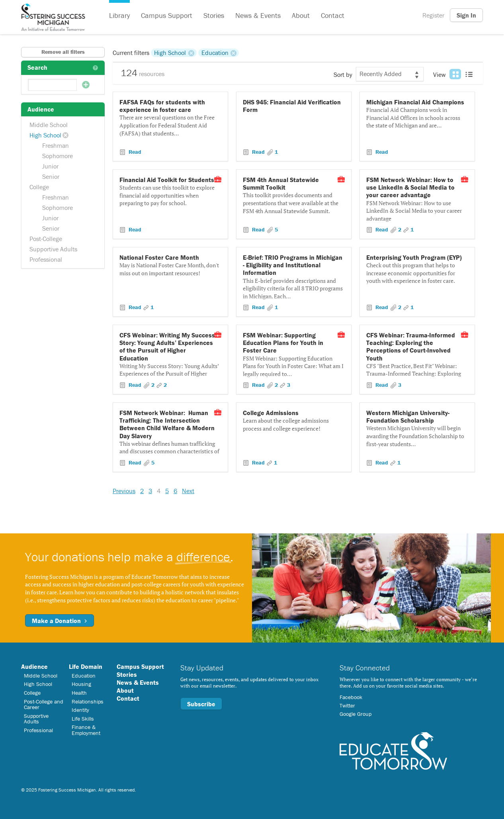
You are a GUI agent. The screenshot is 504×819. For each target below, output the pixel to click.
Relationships (88, 701)
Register (433, 15)
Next (188, 491)
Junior (50, 166)
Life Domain (86, 666)
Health (79, 693)
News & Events (258, 15)
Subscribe (201, 704)
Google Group (356, 714)
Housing (81, 684)
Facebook (351, 697)
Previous (124, 491)
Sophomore (58, 156)
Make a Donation (60, 621)
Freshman (56, 145)
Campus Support (167, 15)
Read (134, 152)
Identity (80, 710)
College (39, 187)
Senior (51, 176)
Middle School (49, 125)
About (301, 15)
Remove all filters (63, 52)
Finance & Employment (86, 730)
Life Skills (83, 719)
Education (215, 53)
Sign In (466, 15)
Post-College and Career (44, 704)
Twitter (347, 705)
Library (119, 15)
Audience (34, 666)
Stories (214, 15)
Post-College (46, 239)
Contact (333, 15)
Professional (46, 259)
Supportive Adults (53, 249)
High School (45, 135)
